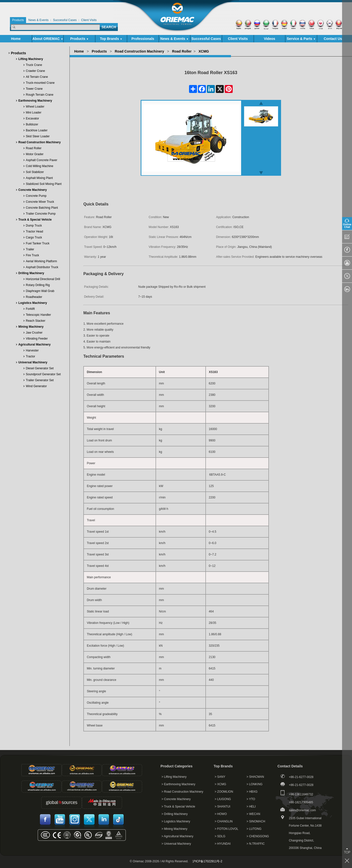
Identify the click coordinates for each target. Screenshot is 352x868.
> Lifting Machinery (174, 777)
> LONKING (255, 784)
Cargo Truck (34, 237)
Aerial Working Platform (41, 261)
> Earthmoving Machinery (178, 784)
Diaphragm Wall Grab (40, 291)
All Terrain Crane (37, 77)
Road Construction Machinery (40, 142)
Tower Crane (34, 89)
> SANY (220, 777)
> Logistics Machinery (176, 821)
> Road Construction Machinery (182, 792)
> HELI (251, 807)
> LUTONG (254, 829)
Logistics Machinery (33, 303)
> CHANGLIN (224, 821)
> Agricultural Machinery (177, 836)
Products (79, 39)
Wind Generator (36, 386)
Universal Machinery (33, 362)
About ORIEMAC (48, 39)
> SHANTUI (222, 807)
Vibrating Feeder (37, 339)
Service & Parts (301, 39)
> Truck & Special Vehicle (178, 807)
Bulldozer (32, 124)
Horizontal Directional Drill (43, 279)
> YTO (251, 799)
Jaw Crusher (34, 333)
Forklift (30, 309)
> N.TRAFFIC (256, 844)
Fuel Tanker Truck (38, 243)
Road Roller (34, 148)
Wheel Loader (35, 107)
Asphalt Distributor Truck (42, 267)
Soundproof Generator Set (43, 374)
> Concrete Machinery (176, 799)
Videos (270, 39)
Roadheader (34, 297)
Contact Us (333, 39)
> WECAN (253, 814)
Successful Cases (206, 39)
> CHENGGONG (258, 836)
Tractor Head (34, 231)
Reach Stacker (36, 321)
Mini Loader (34, 113)
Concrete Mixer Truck (40, 202)
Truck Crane (34, 65)
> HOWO (221, 814)
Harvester (32, 350)
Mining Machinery (31, 327)
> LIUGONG (223, 799)
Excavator (32, 118)
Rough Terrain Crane (40, 95)
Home (16, 39)
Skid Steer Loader (38, 136)
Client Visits (238, 39)
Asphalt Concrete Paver (42, 160)
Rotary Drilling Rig (38, 285)
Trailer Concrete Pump (41, 214)
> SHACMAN (255, 777)
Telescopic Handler (38, 315)
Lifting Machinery (31, 59)
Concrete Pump (36, 196)
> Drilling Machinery (175, 814)
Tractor (31, 356)
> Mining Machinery (174, 829)
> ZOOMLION (224, 792)
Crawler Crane (35, 71)
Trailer (30, 249)
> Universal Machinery (176, 844)
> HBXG (252, 792)
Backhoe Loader (37, 130)
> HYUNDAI (223, 844)
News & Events (174, 39)
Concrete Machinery (33, 190)
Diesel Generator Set (40, 368)
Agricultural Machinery (34, 345)
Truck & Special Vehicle (35, 220)
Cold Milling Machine (40, 166)
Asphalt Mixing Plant (39, 178)
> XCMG (220, 784)
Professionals (143, 39)
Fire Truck (32, 255)
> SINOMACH (256, 821)
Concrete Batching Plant (42, 208)
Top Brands (111, 39)
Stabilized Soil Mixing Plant (44, 184)
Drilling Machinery (31, 273)
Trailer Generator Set (40, 380)
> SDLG (220, 836)
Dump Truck (34, 226)
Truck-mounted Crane (40, 83)
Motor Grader (35, 154)
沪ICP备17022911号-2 (207, 861)
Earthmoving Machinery (35, 101)
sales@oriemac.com (302, 810)
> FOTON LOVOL (226, 829)
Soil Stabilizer (35, 172)
